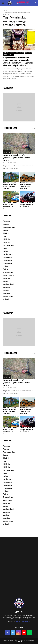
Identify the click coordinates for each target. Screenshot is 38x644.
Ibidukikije (6, 239)
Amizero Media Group (23, 621)
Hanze (5, 236)
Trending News (8, 272)
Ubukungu (6, 278)
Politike (6, 269)
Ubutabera (6, 287)
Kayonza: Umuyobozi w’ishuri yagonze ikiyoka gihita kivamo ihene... (17, 158)
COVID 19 (6, 233)
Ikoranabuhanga (8, 245)
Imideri (5, 248)
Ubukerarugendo (9, 275)
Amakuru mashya (20, 53)
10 (15, 163)
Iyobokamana (29, 53)
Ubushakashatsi (8, 284)
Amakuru (12, 53)
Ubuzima (11, 55)
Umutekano (7, 293)
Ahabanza (6, 53)
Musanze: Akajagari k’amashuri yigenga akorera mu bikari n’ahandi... (10, 186)
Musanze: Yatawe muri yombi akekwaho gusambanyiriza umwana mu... (27, 186)
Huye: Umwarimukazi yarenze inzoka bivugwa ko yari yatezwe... (10, 205)
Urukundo (6, 299)
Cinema (6, 230)
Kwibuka (6, 266)
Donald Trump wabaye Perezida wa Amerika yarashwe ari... (27, 204)
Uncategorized (8, 296)
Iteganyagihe (7, 257)
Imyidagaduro (8, 254)
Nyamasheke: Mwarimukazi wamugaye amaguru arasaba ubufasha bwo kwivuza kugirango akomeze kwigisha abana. (18, 62)
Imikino (6, 251)
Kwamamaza (7, 263)
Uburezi (5, 55)
